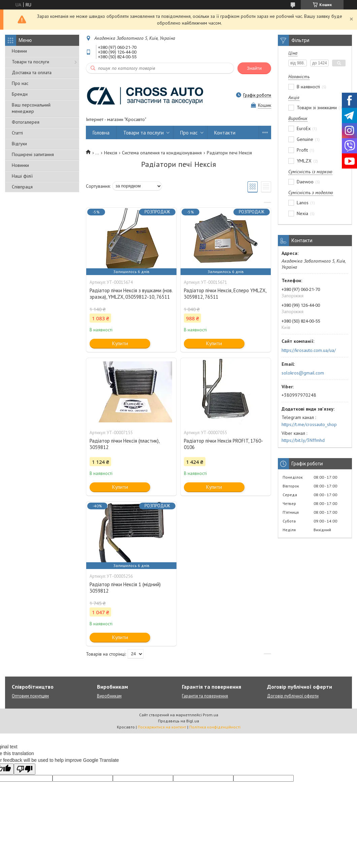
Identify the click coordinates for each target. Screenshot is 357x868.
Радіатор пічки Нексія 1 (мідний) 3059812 (125, 588)
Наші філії (22, 176)
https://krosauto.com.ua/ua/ (309, 350)
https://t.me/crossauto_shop (309, 424)
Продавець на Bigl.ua (178, 721)
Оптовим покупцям (30, 696)
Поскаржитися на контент (162, 727)
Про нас (20, 83)
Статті (17, 133)
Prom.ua (210, 715)
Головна (101, 133)
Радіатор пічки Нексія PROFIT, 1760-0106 (223, 444)
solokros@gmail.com (303, 373)
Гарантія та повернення (205, 696)
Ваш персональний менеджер (31, 108)
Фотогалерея (26, 122)
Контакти (225, 133)
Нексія (111, 153)
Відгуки (19, 144)
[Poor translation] (25, 769)
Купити (120, 343)
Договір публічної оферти (293, 696)
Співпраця (22, 187)
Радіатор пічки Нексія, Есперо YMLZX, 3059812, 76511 (225, 294)
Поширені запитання (33, 154)
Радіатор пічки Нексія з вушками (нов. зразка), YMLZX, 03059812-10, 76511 (131, 294)
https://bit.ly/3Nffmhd (303, 440)
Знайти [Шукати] (254, 68)
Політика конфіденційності (215, 727)
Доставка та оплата (32, 72)
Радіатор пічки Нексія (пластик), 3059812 (124, 444)
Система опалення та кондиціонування (162, 153)
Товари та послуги (30, 62)
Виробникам (109, 696)
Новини (19, 51)
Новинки (20, 165)
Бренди (20, 94)
